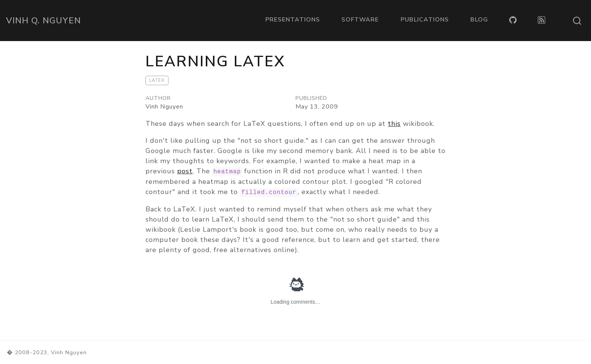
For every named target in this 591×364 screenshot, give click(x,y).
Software (360, 20)
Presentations (293, 20)
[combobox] (577, 21)
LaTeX (157, 80)
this (394, 124)
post (185, 171)
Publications (425, 20)
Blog (479, 20)
